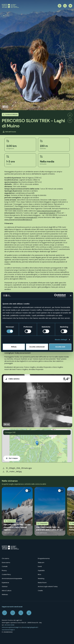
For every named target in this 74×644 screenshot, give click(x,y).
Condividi (70, 115)
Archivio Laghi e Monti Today (48, 587)
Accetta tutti (60, 347)
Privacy (4, 571)
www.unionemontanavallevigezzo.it (18, 220)
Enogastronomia (44, 558)
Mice (39, 574)
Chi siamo (5, 558)
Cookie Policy (6, 574)
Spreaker (29, 613)
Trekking (4, 16)
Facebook (5, 613)
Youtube (21, 613)
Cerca (65, 6)
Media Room (42, 583)
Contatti (5, 566)
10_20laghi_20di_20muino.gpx (19, 468)
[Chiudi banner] (71, 296)
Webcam (41, 563)
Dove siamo (6, 563)
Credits (40, 591)
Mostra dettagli (61, 340)
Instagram (13, 613)
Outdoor (5, 587)
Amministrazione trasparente (12, 579)
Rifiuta (14, 347)
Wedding (41, 579)
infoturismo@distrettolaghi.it (11, 627)
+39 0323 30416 (9, 625)
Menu (70, 6)
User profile (60, 6)
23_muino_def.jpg (14, 472)
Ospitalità (41, 571)
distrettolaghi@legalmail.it (30, 627)
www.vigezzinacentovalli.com (49, 211)
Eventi (40, 566)
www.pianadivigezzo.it (14, 209)
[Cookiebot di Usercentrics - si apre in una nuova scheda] (56, 296)
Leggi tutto (17, 511)
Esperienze (5, 583)
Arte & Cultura (7, 591)
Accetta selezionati (37, 347)
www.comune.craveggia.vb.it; (26, 217)
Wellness (5, 595)
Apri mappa (13, 458)
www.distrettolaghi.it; (47, 213)
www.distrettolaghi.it (8, 630)
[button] (37, 443)
